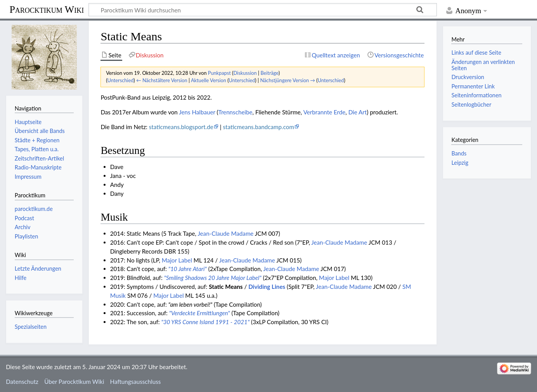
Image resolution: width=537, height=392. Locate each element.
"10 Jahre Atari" (188, 269)
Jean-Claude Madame (225, 233)
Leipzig (460, 163)
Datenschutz (22, 382)
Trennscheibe (236, 112)
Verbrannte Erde (325, 112)
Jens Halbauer (197, 112)
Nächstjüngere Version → (288, 80)
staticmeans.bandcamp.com (259, 127)
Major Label (177, 260)
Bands (459, 153)
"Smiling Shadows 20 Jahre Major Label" (213, 278)
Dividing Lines (267, 287)
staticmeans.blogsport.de (181, 127)
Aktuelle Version (209, 80)
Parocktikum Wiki (47, 9)
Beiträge (269, 73)
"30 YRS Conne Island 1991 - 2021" (205, 322)
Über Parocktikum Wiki (74, 382)
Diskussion (245, 73)
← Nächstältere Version (162, 80)
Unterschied (121, 80)
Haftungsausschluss (136, 382)
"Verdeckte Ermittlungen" (200, 313)
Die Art (358, 112)
